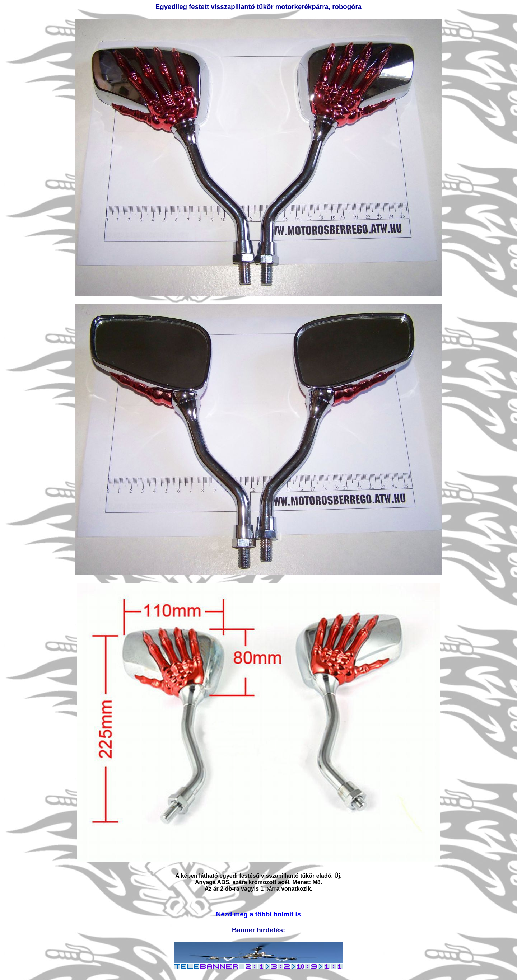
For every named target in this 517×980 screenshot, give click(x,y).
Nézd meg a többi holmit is (258, 914)
